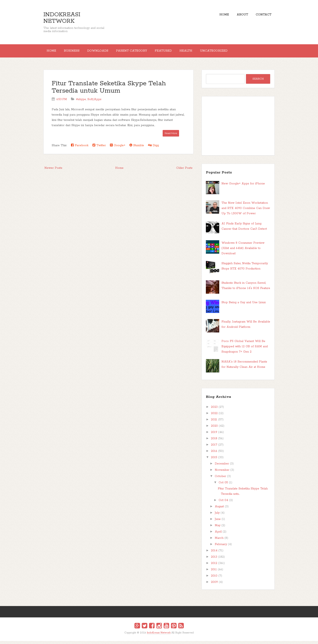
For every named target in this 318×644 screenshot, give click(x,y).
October (220, 479)
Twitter (99, 148)
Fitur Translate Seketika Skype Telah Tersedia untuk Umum (109, 90)
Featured (177, 52)
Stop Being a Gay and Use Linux (244, 305)
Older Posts (184, 171)
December (222, 467)
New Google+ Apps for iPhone (243, 187)
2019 (214, 435)
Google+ (118, 148)
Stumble (137, 148)
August (219, 510)
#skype (81, 102)
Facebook (80, 148)
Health (203, 52)
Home (216, 16)
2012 (214, 566)
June (218, 522)
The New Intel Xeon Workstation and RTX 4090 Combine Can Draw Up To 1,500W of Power (246, 211)
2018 (214, 442)
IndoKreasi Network (62, 18)
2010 (214, 579)
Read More (171, 136)
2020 (214, 429)
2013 (214, 560)
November (222, 473)
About (238, 16)
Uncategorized (234, 52)
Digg (153, 148)
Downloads (105, 52)
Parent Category (142, 52)
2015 (214, 460)
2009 (214, 585)
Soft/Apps (94, 102)
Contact (262, 16)
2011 (214, 573)
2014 (214, 554)
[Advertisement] (238, 129)
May (218, 528)
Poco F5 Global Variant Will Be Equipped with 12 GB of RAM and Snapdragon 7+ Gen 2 (245, 350)
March (219, 541)
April (218, 535)
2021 (214, 423)
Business (76, 52)
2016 (214, 454)
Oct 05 (223, 486)
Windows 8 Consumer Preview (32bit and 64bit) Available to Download (243, 251)
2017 (214, 448)
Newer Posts (53, 171)
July (217, 516)
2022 (214, 416)
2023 (214, 410)
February (221, 547)
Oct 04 (223, 503)
